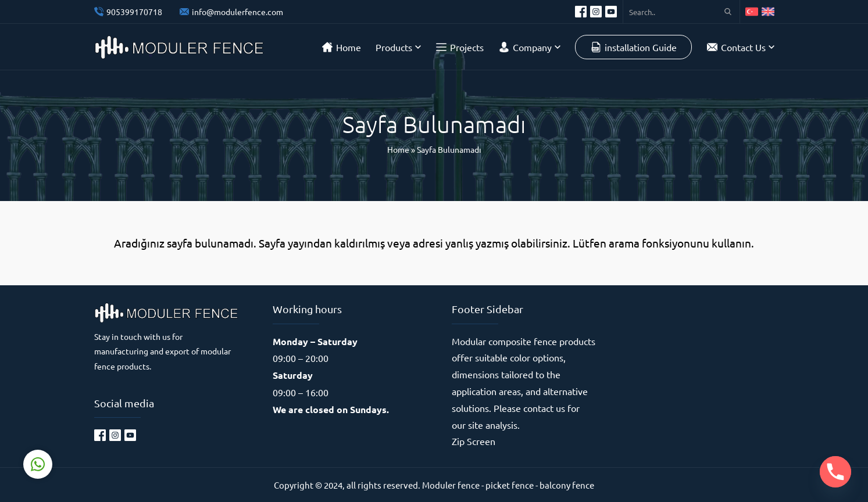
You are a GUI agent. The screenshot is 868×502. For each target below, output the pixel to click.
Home (398, 149)
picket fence (510, 485)
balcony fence (567, 485)
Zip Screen (474, 441)
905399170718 (134, 12)
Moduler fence (451, 485)
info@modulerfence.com (237, 12)
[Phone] (835, 472)
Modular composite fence (504, 341)
